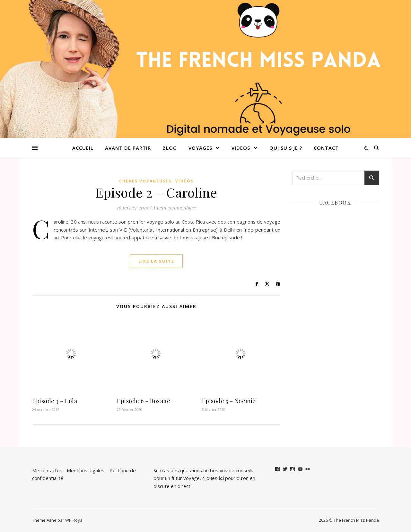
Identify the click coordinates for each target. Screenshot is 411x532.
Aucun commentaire (174, 208)
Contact (326, 148)
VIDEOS (241, 148)
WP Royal (74, 520)
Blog (170, 148)
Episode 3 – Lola (55, 401)
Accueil (83, 148)
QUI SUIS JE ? (286, 148)
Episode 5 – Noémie (229, 401)
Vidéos (184, 181)
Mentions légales (86, 470)
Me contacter (47, 470)
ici (221, 478)
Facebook (336, 203)
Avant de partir (128, 148)
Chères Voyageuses (145, 181)
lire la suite (156, 261)
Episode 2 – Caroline (156, 192)
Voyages (200, 148)
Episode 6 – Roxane (144, 401)
